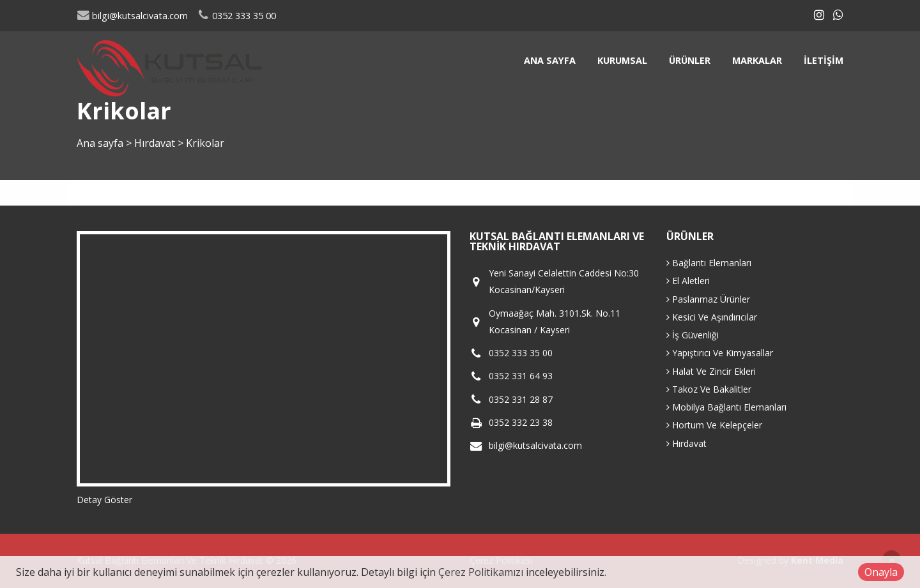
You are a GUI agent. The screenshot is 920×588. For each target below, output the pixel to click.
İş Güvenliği (693, 335)
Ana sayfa (550, 60)
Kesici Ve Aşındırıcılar (712, 317)
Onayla (881, 572)
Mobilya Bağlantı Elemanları (726, 407)
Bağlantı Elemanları (709, 263)
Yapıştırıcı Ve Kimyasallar (720, 353)
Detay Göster (104, 500)
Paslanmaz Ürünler (708, 299)
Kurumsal (622, 60)
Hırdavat (156, 143)
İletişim (824, 60)
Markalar (757, 60)
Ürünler (690, 60)
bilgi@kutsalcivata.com (132, 16)
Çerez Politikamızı (481, 572)
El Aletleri (688, 281)
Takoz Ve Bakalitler (709, 389)
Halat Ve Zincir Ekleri (711, 371)
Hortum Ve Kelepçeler (714, 425)
